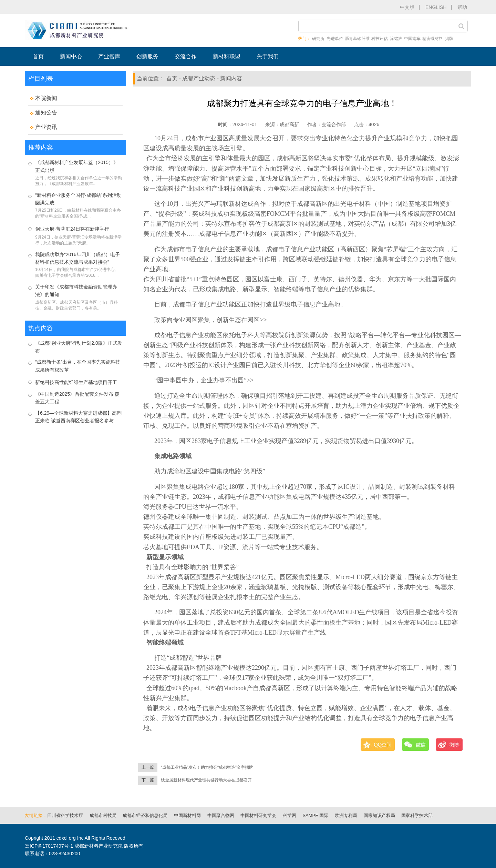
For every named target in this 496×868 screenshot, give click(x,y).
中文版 (407, 7)
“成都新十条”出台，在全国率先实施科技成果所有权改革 (78, 366)
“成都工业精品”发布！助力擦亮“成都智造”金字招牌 (207, 767)
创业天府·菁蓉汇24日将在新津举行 (72, 229)
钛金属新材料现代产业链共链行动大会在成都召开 (206, 780)
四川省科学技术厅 (65, 815)
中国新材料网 (187, 815)
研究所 (318, 39)
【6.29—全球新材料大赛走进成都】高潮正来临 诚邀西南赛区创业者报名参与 (78, 417)
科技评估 (380, 39)
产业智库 (109, 56)
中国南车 (412, 39)
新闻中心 (71, 56)
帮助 (462, 7)
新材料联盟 (227, 56)
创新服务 (147, 56)
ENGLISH (436, 7)
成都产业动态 (199, 78)
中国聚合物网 (221, 815)
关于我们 (268, 56)
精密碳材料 (433, 39)
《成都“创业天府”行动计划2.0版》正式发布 (79, 347)
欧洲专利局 (346, 815)
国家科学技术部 (417, 815)
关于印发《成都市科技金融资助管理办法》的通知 (76, 291)
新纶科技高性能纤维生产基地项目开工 (76, 382)
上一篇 (148, 767)
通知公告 (46, 113)
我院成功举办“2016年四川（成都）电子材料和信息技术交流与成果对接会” (77, 258)
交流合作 (186, 56)
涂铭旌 (396, 39)
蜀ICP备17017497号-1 (49, 846)
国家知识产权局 (379, 815)
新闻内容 (231, 78)
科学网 (290, 815)
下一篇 (148, 780)
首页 (38, 56)
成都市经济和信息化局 (145, 815)
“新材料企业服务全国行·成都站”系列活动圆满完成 (78, 199)
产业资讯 (46, 127)
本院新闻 (46, 98)
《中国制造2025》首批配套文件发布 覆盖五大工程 (77, 398)
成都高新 (289, 124)
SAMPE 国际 (315, 815)
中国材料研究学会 (258, 815)
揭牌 (449, 39)
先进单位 (335, 39)
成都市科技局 (103, 815)
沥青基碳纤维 (357, 39)
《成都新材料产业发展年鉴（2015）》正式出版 (77, 166)
